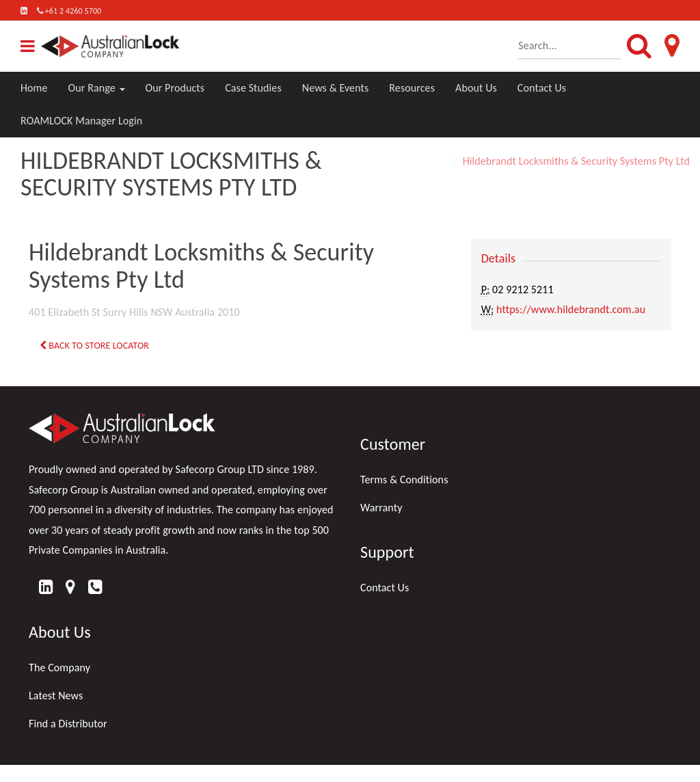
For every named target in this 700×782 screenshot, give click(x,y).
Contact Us (542, 88)
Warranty (381, 508)
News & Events (336, 88)
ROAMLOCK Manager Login (81, 121)
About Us (476, 88)
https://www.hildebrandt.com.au (571, 309)
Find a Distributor (68, 724)
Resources (412, 88)
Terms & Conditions (404, 480)
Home (34, 88)
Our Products (175, 88)
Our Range (97, 88)
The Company (59, 668)
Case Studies (253, 88)
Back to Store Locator (94, 346)
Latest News (56, 696)
